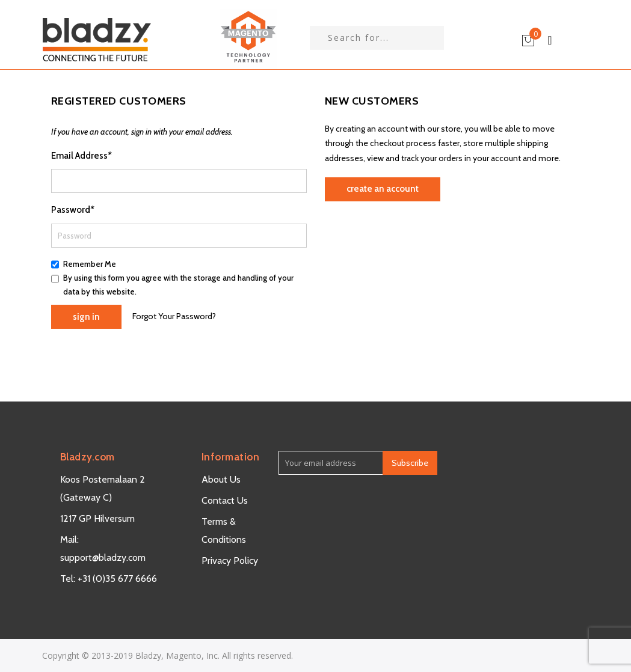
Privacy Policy (230, 561)
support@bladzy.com (103, 557)
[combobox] (377, 38)
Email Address (81, 156)
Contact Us (225, 500)
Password (72, 210)
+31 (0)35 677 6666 (117, 579)
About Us (221, 479)
